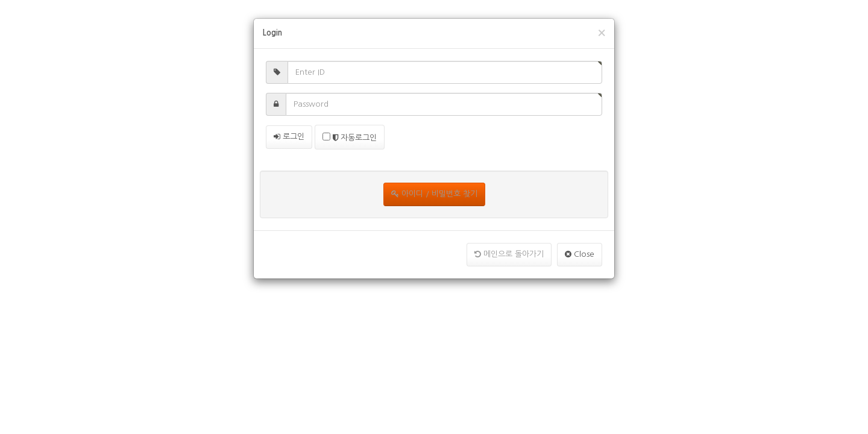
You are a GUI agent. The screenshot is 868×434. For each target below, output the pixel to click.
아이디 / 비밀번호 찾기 (434, 194)
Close (580, 254)
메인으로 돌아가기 (509, 254)
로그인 (289, 137)
